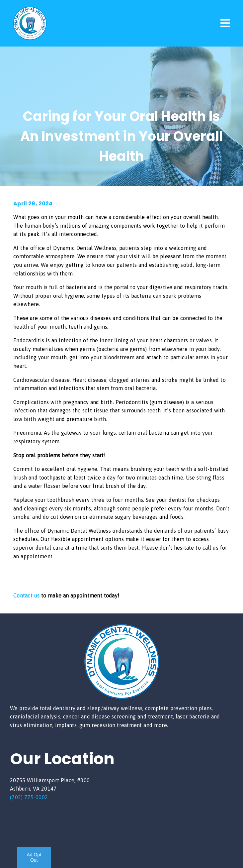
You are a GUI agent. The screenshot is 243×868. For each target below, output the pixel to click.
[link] (30, 38)
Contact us (26, 596)
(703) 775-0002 (29, 797)
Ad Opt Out (34, 857)
